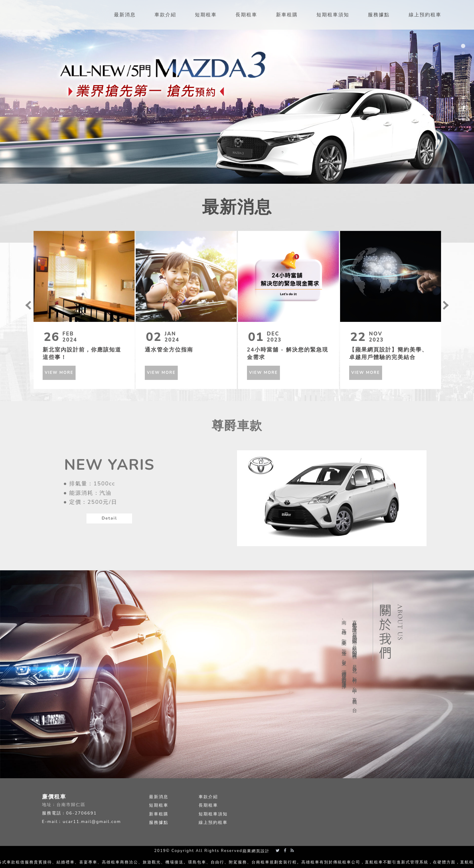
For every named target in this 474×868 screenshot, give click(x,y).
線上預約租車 (213, 823)
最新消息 (159, 797)
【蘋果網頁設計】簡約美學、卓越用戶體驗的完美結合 (388, 353)
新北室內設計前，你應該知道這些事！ (82, 353)
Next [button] (446, 305)
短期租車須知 (213, 814)
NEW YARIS (109, 465)
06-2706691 (82, 813)
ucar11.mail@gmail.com (92, 822)
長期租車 (208, 805)
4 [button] (464, 70)
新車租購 (159, 814)
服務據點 (159, 823)
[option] (237, 92)
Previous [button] (28, 305)
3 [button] (464, 63)
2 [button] (464, 55)
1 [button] (464, 47)
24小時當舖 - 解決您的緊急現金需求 (288, 353)
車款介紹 (208, 797)
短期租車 (159, 805)
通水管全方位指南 (169, 350)
